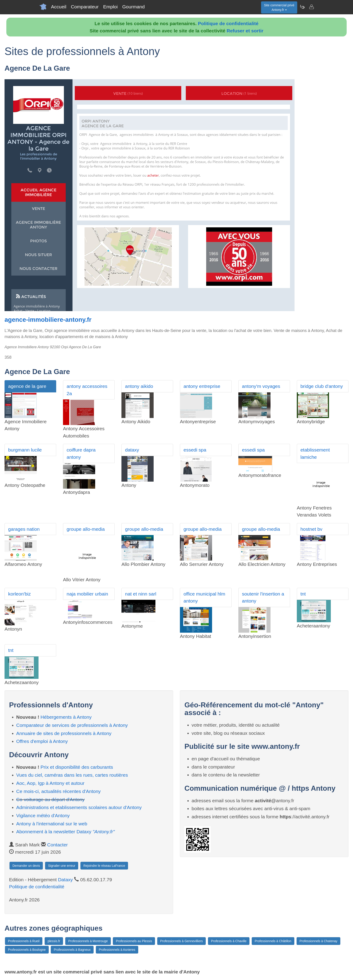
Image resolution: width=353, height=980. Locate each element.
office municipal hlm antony (204, 597)
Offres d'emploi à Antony (42, 741)
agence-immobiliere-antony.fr (48, 320)
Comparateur (85, 7)
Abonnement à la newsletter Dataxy (66, 832)
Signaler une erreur (62, 866)
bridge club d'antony (322, 386)
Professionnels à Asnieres (117, 950)
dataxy (132, 450)
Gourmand (133, 7)
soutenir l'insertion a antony (263, 597)
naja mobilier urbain (87, 594)
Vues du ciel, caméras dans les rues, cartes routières (72, 775)
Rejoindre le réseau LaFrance (104, 866)
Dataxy (65, 880)
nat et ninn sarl (141, 594)
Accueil (59, 7)
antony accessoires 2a (87, 390)
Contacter (57, 845)
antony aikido (139, 386)
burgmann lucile (25, 450)
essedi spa (195, 450)
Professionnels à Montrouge (88, 941)
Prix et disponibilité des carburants (77, 767)
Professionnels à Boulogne (27, 950)
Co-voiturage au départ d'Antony (51, 799)
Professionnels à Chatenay (318, 941)
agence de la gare (27, 386)
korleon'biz (19, 594)
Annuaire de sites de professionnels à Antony (64, 733)
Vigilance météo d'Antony (43, 815)
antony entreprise (202, 386)
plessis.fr (54, 941)
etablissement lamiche (315, 453)
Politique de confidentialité (228, 23)
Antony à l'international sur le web (52, 824)
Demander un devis (26, 866)
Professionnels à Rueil (24, 941)
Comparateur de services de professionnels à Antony (72, 725)
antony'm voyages (261, 386)
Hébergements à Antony (66, 717)
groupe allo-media (86, 529)
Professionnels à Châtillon (273, 941)
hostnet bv (311, 529)
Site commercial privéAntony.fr (279, 7)
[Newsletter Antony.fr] (302, 7)
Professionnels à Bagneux (72, 950)
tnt (303, 594)
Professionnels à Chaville (229, 941)
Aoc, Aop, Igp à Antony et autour (50, 783)
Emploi (110, 7)
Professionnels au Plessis (134, 941)
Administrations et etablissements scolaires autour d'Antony (79, 807)
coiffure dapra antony (81, 453)
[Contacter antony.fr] (311, 7)
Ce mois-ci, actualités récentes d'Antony (59, 791)
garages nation (24, 529)
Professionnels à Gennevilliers (181, 941)
